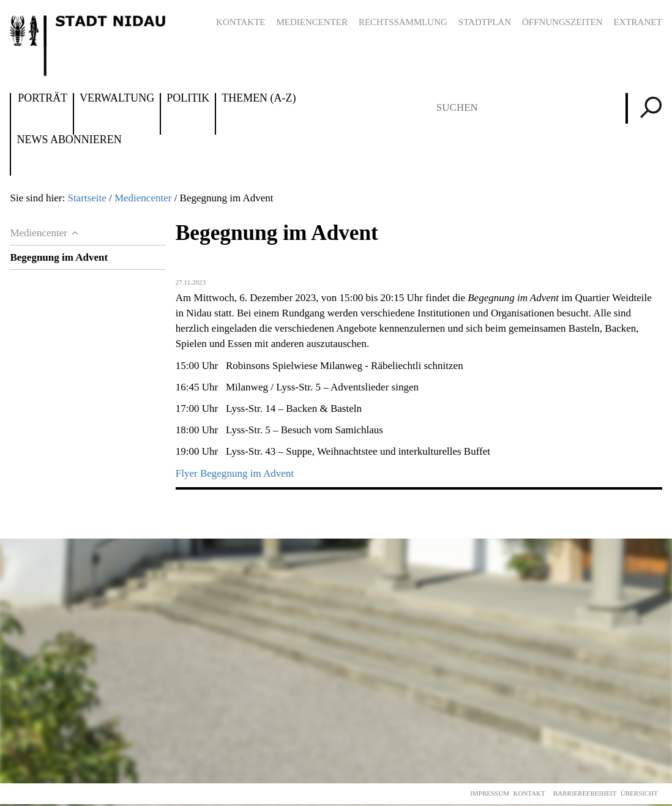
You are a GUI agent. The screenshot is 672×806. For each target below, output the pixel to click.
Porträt (43, 99)
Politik (188, 99)
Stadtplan (485, 22)
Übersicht (639, 793)
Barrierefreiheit (585, 793)
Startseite (87, 198)
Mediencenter (312, 22)
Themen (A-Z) (259, 99)
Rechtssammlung (403, 22)
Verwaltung (117, 99)
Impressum (490, 793)
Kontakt (529, 793)
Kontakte (241, 22)
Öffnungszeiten (562, 22)
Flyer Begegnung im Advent (235, 473)
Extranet (637, 22)
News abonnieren (69, 140)
